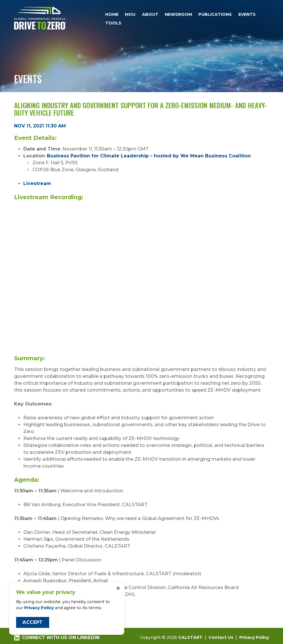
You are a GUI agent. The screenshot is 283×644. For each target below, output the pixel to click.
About (150, 14)
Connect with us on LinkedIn (57, 638)
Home (112, 14)
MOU (130, 14)
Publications (215, 14)
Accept (32, 622)
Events (247, 14)
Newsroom (178, 14)
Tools (113, 23)
